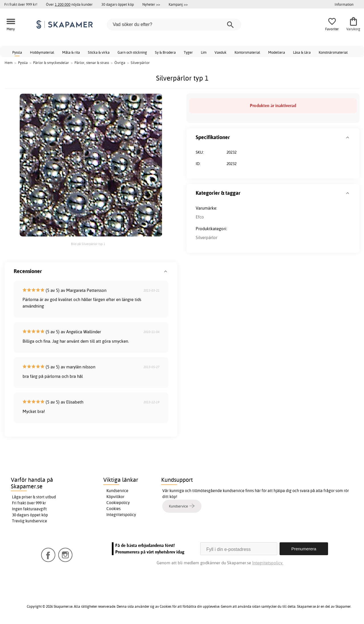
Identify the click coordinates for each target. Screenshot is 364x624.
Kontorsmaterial (247, 52)
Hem (9, 63)
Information (344, 4)
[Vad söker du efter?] (174, 25)
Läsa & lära (302, 52)
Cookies (114, 509)
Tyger (188, 52)
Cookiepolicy (118, 503)
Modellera (277, 52)
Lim (204, 52)
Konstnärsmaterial (333, 52)
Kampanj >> (178, 4)
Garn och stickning (132, 52)
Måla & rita (71, 52)
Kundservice (117, 491)
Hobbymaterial (42, 52)
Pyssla (17, 52)
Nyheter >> (151, 4)
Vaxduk (221, 52)
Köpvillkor (115, 497)
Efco (200, 217)
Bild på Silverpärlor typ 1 (88, 244)
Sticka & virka (99, 52)
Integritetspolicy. (268, 563)
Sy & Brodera (165, 52)
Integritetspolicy (121, 515)
